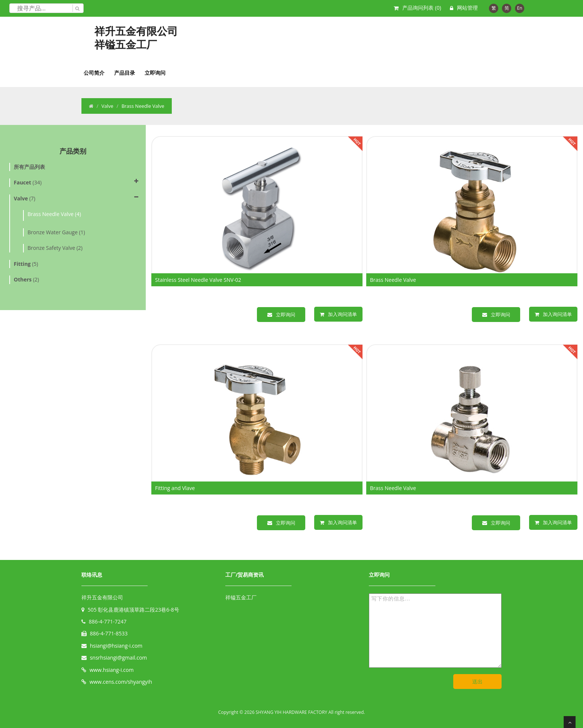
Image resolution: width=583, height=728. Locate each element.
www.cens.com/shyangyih (121, 682)
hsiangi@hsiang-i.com (116, 646)
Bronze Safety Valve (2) (55, 248)
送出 (477, 681)
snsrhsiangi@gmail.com (119, 658)
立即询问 (155, 73)
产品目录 (125, 73)
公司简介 (94, 73)
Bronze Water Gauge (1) (56, 232)
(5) (26, 264)
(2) (26, 279)
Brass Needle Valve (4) (54, 214)
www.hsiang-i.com (112, 670)
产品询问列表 (422, 8)
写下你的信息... (435, 631)
